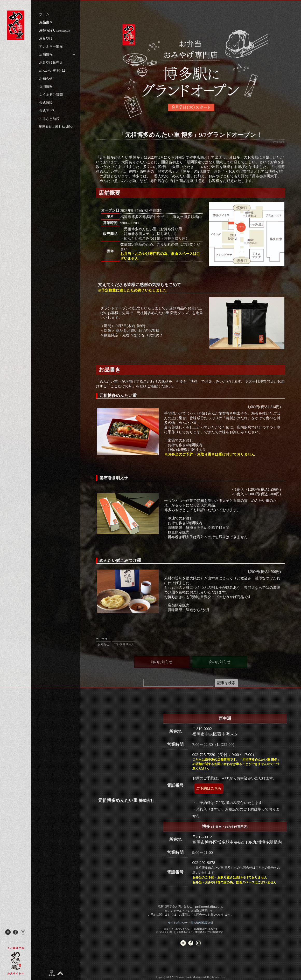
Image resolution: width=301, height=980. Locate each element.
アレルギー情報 (51, 46)
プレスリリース (124, 644)
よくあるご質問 (51, 95)
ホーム (44, 14)
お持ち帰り (54, 30)
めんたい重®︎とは (52, 70)
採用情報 (46, 87)
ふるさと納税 (49, 119)
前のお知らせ (162, 662)
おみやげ (46, 38)
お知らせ (46, 79)
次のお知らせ (220, 662)
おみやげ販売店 (51, 62)
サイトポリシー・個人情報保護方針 (191, 923)
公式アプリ (48, 111)
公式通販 (46, 103)
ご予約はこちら (209, 789)
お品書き (46, 22)
